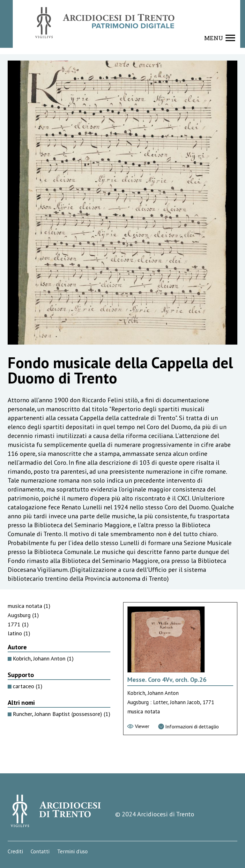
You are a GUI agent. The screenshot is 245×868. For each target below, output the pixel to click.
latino (19, 633)
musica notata (29, 606)
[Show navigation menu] (220, 38)
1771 (18, 624)
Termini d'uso (72, 851)
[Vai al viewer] (138, 726)
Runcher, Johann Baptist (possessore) (62, 714)
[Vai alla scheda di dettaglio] (189, 726)
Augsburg (23, 615)
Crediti (15, 851)
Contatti (40, 851)
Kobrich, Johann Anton (43, 658)
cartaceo (28, 686)
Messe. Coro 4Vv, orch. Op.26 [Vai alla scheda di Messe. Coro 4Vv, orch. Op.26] (167, 680)
